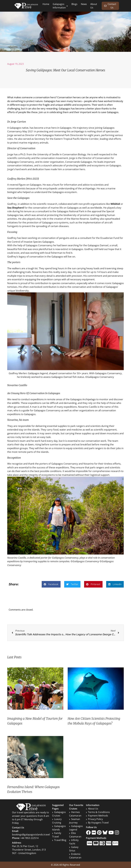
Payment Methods (97, 816)
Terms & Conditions (98, 812)
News (84, 4)
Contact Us (110, 6)
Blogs (74, 4)
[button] (51, 584)
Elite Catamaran (75, 835)
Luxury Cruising (57, 821)
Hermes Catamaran (75, 814)
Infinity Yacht (74, 842)
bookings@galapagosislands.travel (31, 835)
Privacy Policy (94, 819)
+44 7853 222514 (29, 838)
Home (46, 4)
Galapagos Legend (76, 828)
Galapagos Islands (59, 828)
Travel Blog (59, 840)
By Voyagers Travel (97, 823)
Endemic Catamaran (75, 856)
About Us (92, 809)
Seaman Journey (75, 821)
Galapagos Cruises (59, 814)
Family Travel (57, 835)
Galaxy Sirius (74, 849)
